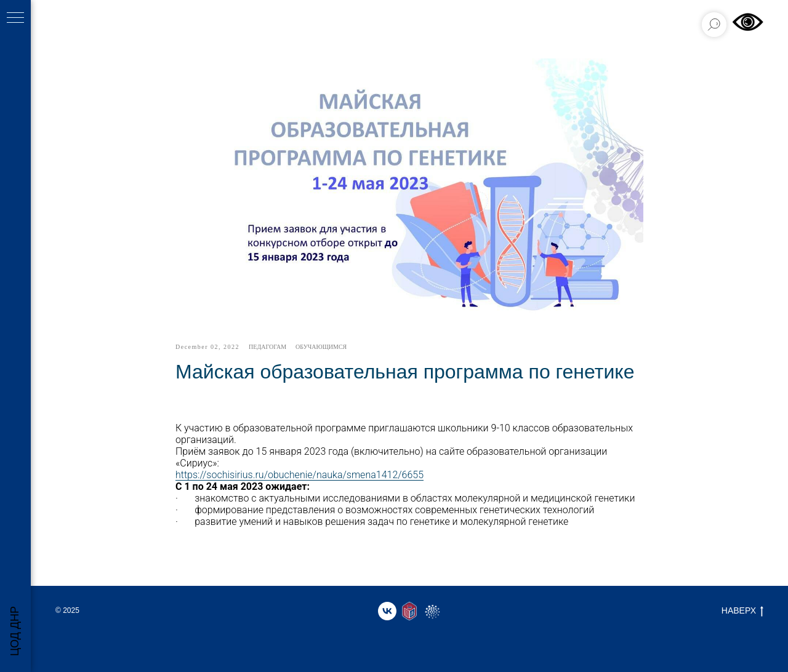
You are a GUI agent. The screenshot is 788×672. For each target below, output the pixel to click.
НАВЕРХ (742, 611)
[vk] (387, 611)
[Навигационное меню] (15, 18)
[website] (409, 611)
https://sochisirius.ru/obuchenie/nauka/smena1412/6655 (300, 475)
